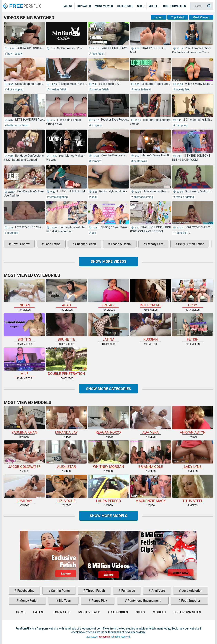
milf (24, 362)
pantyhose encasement (144, 601)
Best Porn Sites (175, 6)
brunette (66, 327)
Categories (125, 6)
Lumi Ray (24, 489)
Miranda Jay (66, 420)
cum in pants (60, 591)
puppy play (99, 601)
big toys (65, 601)
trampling (181, 125)
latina (108, 327)
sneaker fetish (58, 89)
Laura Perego (108, 489)
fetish (193, 327)
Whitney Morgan (108, 455)
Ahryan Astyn (193, 420)
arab (66, 293)
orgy (193, 293)
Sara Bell (182, 233)
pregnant (12, 233)
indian (24, 293)
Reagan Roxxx (108, 420)
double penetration (66, 362)
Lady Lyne (193, 455)
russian (151, 327)
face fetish (98, 54)
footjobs (96, 125)
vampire (96, 161)
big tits (24, 327)
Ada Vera (151, 420)
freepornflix (104, 637)
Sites (141, 6)
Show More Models (108, 516)
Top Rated (84, 6)
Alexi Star (66, 455)
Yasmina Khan (24, 420)
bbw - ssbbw (15, 54)
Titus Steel (193, 489)
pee (93, 233)
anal (94, 197)
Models (154, 6)
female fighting (58, 197)
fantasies (128, 591)
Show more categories (108, 389)
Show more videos (109, 261)
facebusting (25, 591)
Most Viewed (104, 6)
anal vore (158, 591)
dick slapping (15, 89)
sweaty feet (182, 89)
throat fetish (95, 591)
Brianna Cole (151, 455)
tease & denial (142, 89)
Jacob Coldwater (24, 455)
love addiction (192, 591)
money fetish (28, 601)
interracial (151, 293)
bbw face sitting (143, 197)
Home (22, 3)
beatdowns (140, 161)
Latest (68, 6)
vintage (108, 293)
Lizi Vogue (66, 489)
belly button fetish (18, 125)
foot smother (190, 601)
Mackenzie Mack (151, 489)
